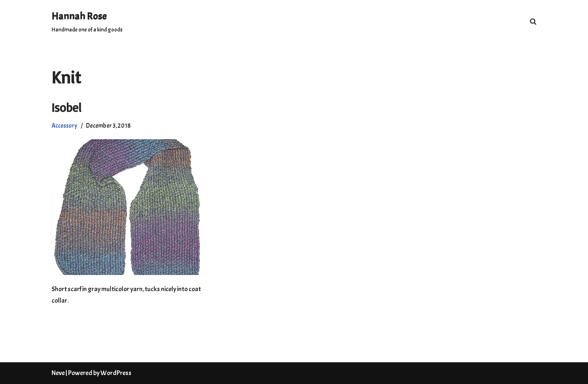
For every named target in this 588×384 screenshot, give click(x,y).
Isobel (66, 107)
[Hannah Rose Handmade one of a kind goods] (87, 21)
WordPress (116, 373)
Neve (58, 373)
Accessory (64, 126)
